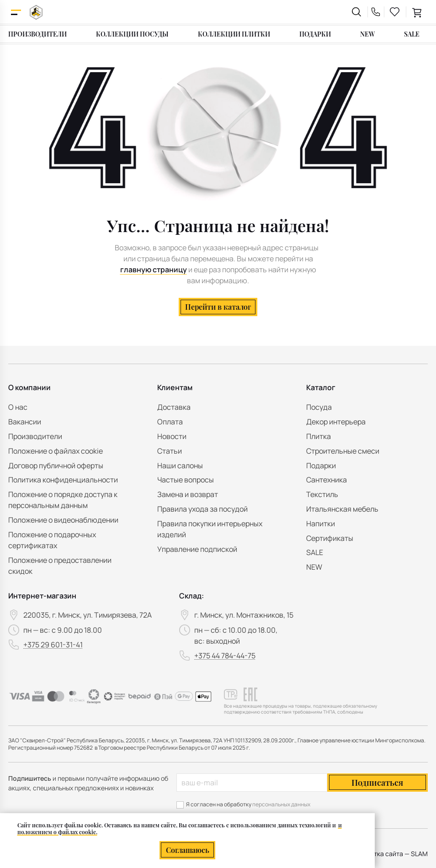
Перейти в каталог (218, 307)
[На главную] (36, 12)
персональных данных (281, 804)
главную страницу (154, 270)
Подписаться (377, 783)
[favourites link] (395, 12)
